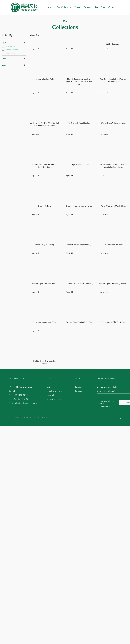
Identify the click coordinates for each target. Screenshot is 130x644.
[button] (77, 7)
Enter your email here (106, 391)
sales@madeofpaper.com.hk (26, 403)
